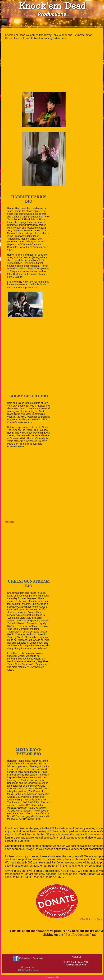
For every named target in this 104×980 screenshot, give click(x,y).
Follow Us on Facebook (31, 958)
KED (57, 977)
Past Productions (77, 935)
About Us (77, 957)
